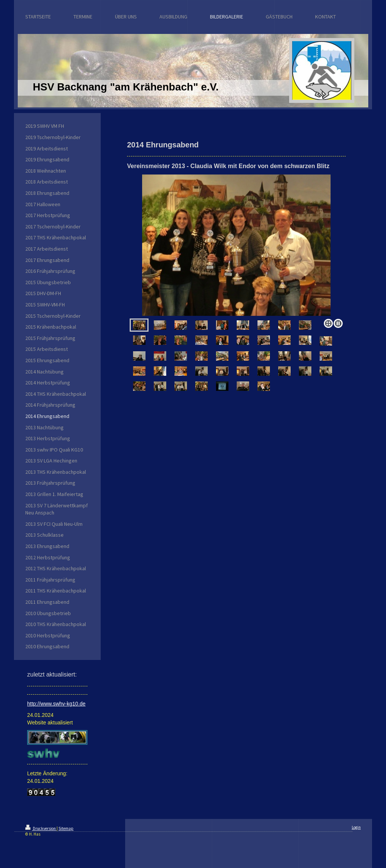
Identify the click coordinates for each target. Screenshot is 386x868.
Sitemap (66, 828)
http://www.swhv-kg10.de (56, 704)
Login (356, 827)
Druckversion (41, 828)
